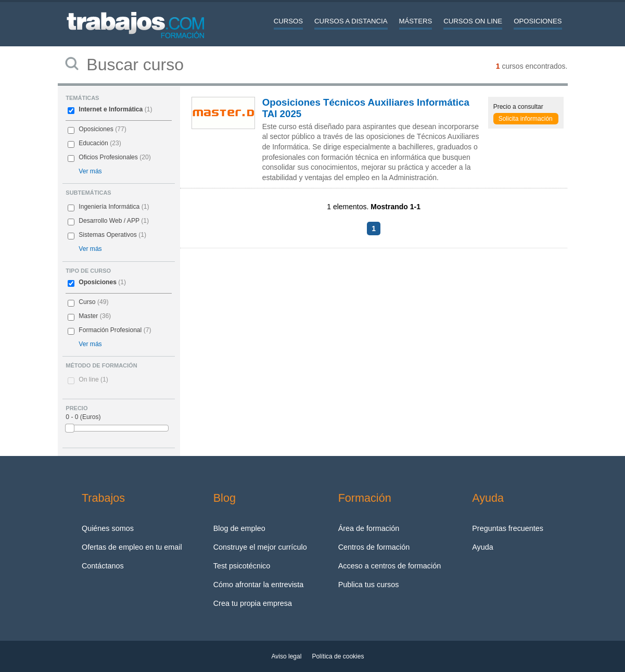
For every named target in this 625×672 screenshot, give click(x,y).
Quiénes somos (108, 528)
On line (93, 379)
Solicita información (526, 119)
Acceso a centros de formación (390, 566)
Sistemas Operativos (108, 235)
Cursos (288, 21)
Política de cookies (338, 656)
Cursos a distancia (351, 21)
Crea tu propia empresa (253, 603)
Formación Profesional (110, 330)
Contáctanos (103, 566)
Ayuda (483, 547)
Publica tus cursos (369, 585)
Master (88, 316)
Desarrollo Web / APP (109, 221)
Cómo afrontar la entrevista (259, 585)
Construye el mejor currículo (260, 547)
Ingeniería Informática (109, 207)
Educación (93, 143)
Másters (416, 21)
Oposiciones (538, 21)
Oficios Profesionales (108, 157)
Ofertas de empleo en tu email (132, 547)
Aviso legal (287, 656)
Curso (87, 302)
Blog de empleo (239, 528)
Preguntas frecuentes (508, 528)
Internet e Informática (111, 109)
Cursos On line (473, 21)
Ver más (90, 171)
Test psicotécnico (242, 566)
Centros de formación (374, 547)
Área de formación (369, 528)
